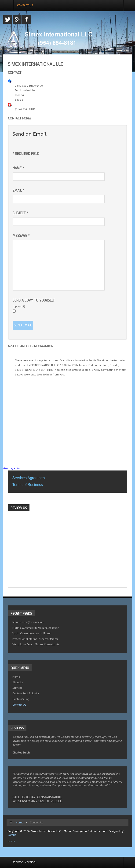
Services (17, 688)
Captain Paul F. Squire (26, 694)
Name (18, 168)
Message (21, 236)
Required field (26, 154)
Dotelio (12, 835)
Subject (20, 213)
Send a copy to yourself (34, 300)
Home (16, 677)
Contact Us (19, 705)
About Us (18, 683)
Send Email (23, 325)
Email (18, 191)
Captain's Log (21, 699)
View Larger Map (12, 468)
